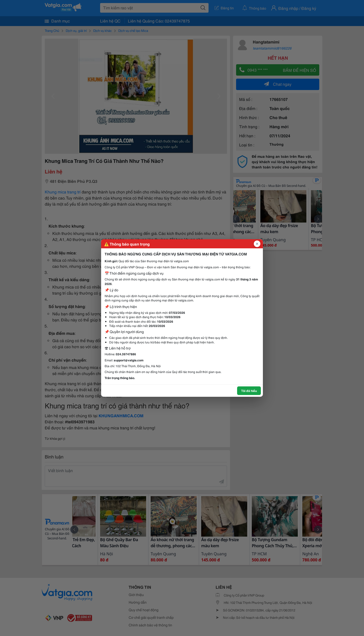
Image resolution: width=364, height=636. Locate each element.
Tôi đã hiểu (249, 391)
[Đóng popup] (257, 244)
